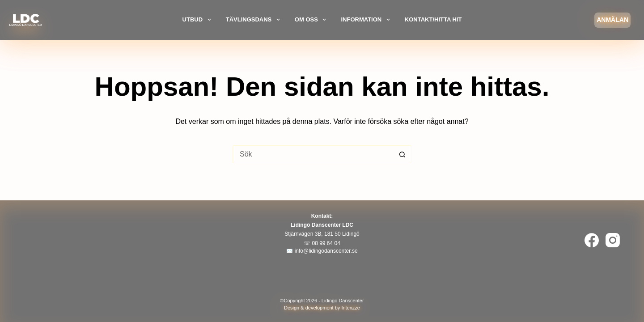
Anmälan (612, 20)
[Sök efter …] (313, 154)
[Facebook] (592, 240)
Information (366, 20)
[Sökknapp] (402, 154)
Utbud (198, 20)
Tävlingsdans (254, 20)
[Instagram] (613, 240)
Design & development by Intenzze (322, 308)
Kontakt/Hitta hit (433, 19)
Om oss (312, 20)
